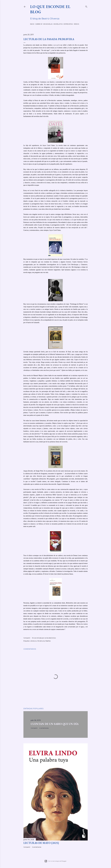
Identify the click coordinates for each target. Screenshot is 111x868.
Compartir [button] (27, 638)
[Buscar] (86, 6)
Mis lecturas (41, 641)
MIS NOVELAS (48, 24)
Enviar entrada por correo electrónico (44, 638)
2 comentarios (37, 847)
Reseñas (48, 641)
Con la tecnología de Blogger (55, 861)
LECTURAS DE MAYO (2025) (41, 843)
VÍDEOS (76, 24)
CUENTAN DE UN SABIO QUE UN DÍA (55, 724)
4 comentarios (44, 728)
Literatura (33, 641)
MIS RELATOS (58, 24)
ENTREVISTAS (68, 24)
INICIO (32, 24)
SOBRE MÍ (39, 24)
